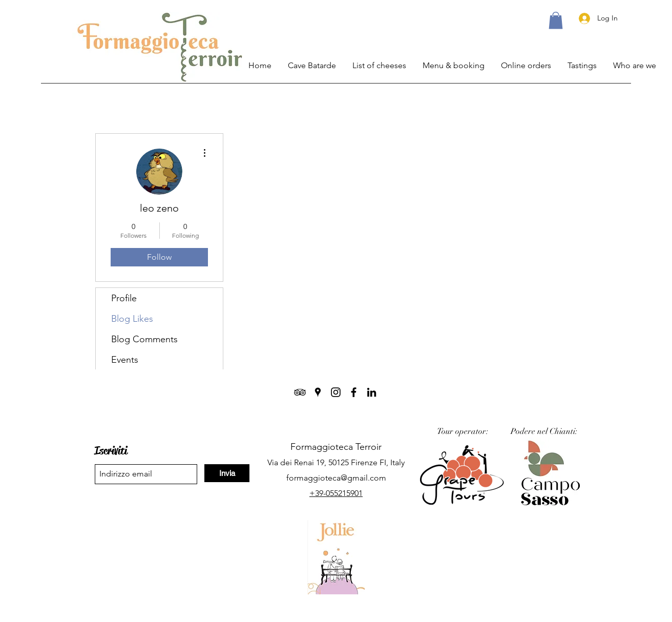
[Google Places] (318, 392)
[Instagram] (336, 392)
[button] (556, 20)
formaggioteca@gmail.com (336, 478)
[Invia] (227, 473)
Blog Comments (144, 339)
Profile (124, 298)
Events (125, 360)
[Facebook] (354, 392)
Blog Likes (132, 319)
